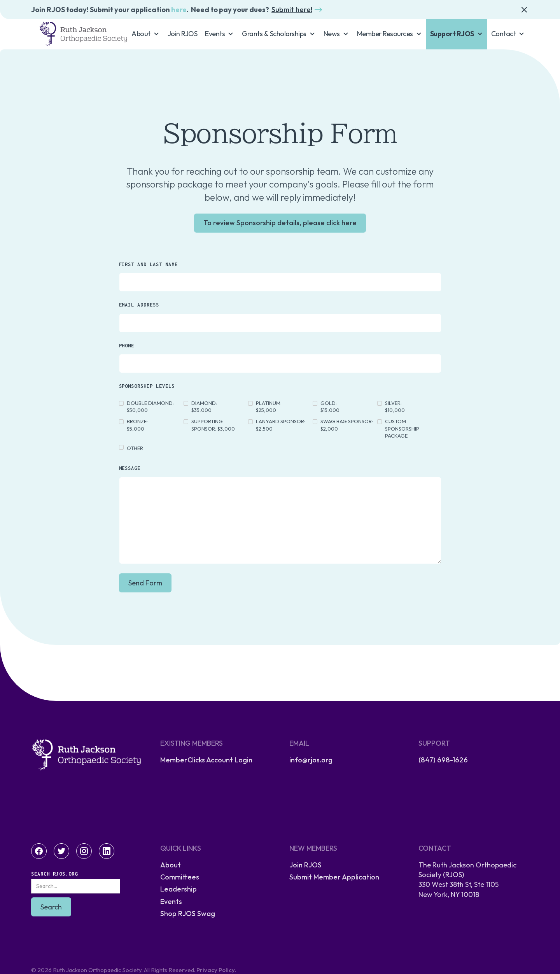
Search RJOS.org (54, 874)
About (171, 865)
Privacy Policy (216, 970)
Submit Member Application (334, 877)
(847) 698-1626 (443, 760)
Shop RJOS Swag (188, 914)
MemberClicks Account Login (206, 760)
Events (171, 901)
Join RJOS (183, 34)
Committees (180, 877)
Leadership (178, 889)
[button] (146, 34)
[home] (83, 34)
